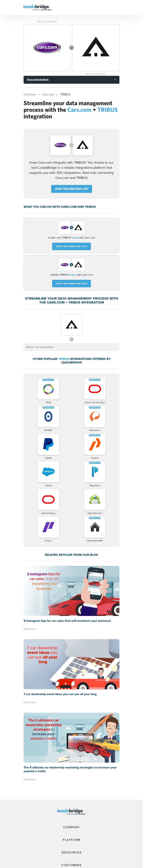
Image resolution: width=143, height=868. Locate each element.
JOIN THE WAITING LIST (72, 189)
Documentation (38, 80)
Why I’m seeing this (47, 21)
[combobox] (71, 347)
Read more (30, 629)
